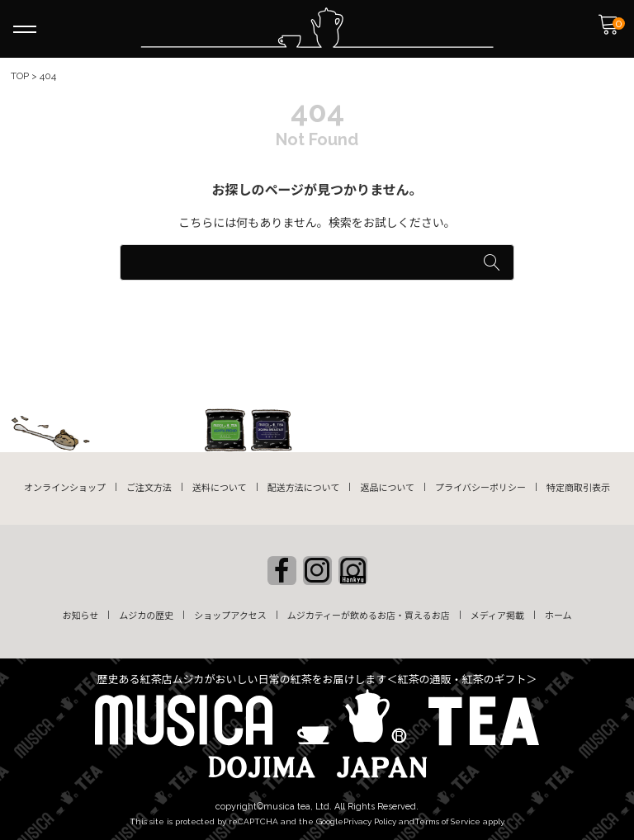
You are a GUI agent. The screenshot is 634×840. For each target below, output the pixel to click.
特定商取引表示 (578, 488)
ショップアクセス (230, 616)
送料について (220, 488)
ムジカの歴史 (146, 616)
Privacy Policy (370, 821)
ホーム (558, 616)
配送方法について (304, 488)
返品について (387, 488)
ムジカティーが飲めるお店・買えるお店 (369, 616)
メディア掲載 (497, 616)
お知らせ (80, 616)
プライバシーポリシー (480, 488)
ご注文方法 (149, 488)
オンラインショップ (65, 488)
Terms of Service (447, 821)
